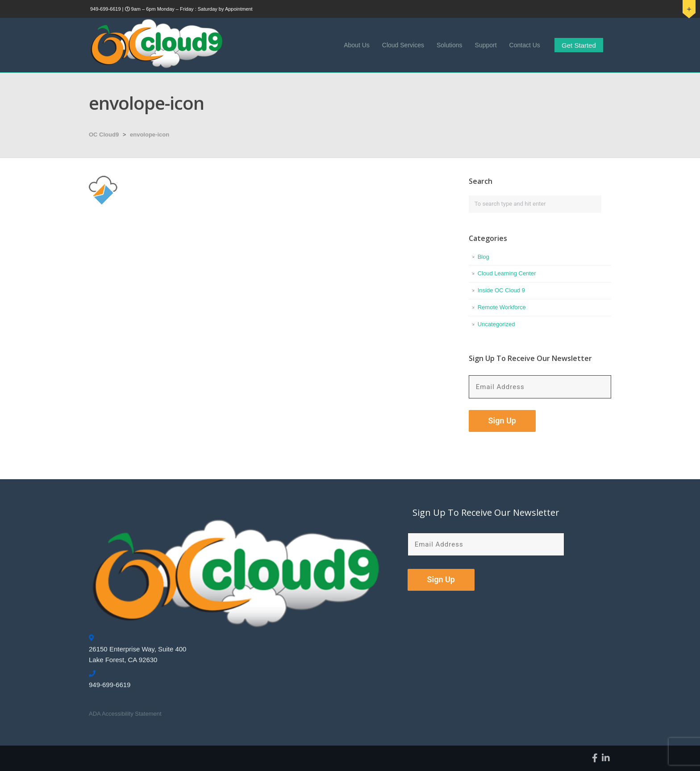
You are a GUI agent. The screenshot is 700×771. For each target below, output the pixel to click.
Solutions (450, 45)
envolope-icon (150, 135)
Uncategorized (496, 324)
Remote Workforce (502, 307)
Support (486, 45)
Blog (483, 257)
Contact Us (525, 45)
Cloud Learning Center (507, 273)
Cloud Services (403, 45)
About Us (357, 45)
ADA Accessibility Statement (125, 714)
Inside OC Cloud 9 (501, 290)
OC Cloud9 (104, 135)
